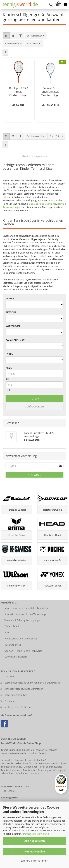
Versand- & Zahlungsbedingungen (22, 620)
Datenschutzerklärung (37, 834)
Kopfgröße (13, 326)
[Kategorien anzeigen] (65, 5)
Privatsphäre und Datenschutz (21, 639)
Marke (10, 298)
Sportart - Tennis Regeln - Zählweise (23, 651)
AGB (7, 632)
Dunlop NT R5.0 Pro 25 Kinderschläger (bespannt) (19, 92)
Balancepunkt (15, 340)
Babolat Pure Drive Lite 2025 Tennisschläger (50, 92)
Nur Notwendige (35, 851)
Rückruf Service (13, 645)
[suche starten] (51, 5)
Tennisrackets (30, 770)
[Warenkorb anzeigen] (58, 5)
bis (7, 379)
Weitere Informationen (35, 861)
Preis (9, 368)
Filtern (34, 399)
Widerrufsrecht (12, 626)
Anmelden (35, 475)
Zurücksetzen (35, 407)
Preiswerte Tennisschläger (53, 763)
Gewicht (11, 312)
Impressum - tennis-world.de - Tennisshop (27, 608)
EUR (8, 390)
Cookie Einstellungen (16, 657)
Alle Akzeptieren (35, 841)
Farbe (9, 354)
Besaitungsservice (47, 770)
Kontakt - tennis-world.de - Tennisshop (25, 614)
